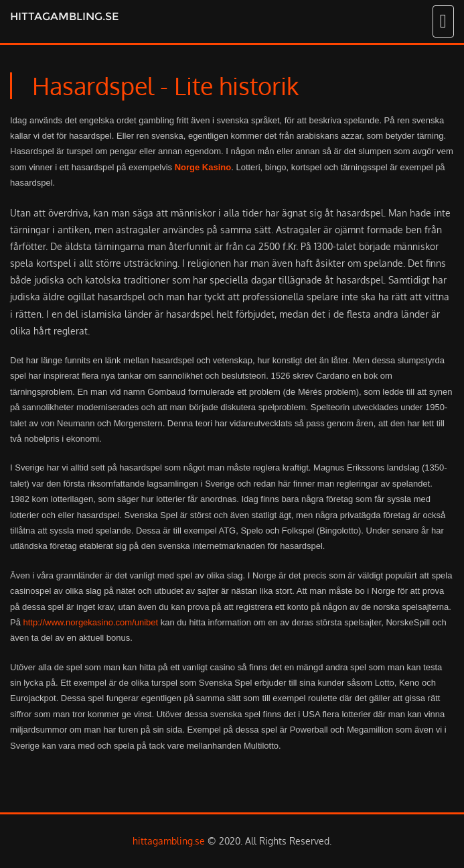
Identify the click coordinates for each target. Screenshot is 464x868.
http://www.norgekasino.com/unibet (91, 622)
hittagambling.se (64, 16)
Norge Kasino (203, 167)
